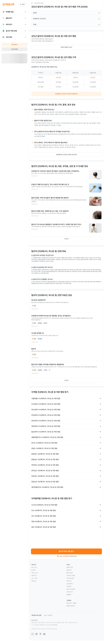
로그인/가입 (15, 49)
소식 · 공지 (34, 578)
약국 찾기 (69, 581)
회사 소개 (34, 567)
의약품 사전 (70, 592)
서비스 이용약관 (48, 615)
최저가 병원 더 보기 (66, 47)
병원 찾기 (69, 570)
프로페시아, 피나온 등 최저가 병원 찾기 (66, 94)
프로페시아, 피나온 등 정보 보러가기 (67, 155)
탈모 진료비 (70, 573)
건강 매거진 (70, 584)
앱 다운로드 (15, 45)
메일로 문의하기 (71, 606)
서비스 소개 (35, 573)
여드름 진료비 (70, 578)
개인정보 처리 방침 (36, 615)
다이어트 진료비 (71, 576)
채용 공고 (34, 581)
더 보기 (67, 239)
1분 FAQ (69, 586)
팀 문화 (33, 570)
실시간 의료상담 (71, 589)
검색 (22, 4)
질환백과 (69, 595)
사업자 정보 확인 (54, 625)
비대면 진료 (70, 567)
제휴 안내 (34, 576)
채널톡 (74, 603)
